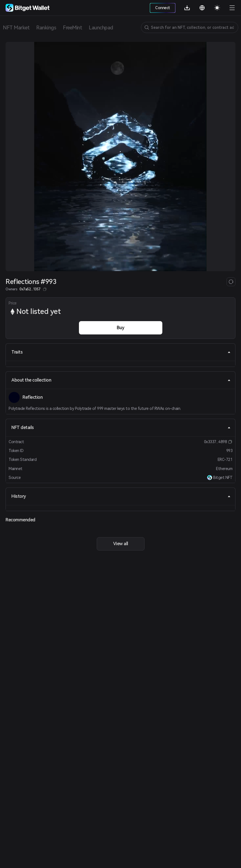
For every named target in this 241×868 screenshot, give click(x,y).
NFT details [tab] (121, 427)
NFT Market (16, 28)
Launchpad (101, 28)
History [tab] (121, 496)
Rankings (46, 28)
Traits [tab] (121, 352)
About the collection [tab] (121, 380)
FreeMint (72, 28)
